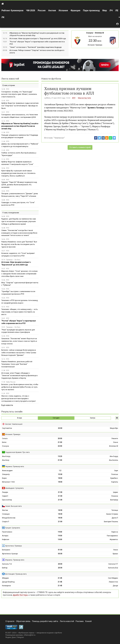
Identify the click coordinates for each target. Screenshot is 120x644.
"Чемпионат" (59, 138)
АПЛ (74, 98)
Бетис (4, 442)
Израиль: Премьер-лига (15, 560)
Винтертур (114, 500)
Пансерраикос (112, 536)
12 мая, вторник (9, 85)
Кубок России (11, 382)
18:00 (60, 478)
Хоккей (88, 621)
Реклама (80, 621)
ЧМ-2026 (31, 10)
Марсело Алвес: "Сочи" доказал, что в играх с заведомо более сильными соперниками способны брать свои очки (19, 274)
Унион (116, 550)
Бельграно (6, 550)
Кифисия (6, 539)
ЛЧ (111, 10)
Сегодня (56, 418)
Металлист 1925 (8, 482)
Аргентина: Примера (14, 546)
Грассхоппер (7, 500)
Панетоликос (7, 532)
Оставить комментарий (80, 147)
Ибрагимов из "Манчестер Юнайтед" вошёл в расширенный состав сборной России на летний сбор (20, 126)
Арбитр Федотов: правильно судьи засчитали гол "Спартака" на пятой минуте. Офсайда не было (20, 106)
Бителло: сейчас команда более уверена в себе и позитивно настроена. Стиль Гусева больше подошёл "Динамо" (19, 353)
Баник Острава (112, 514)
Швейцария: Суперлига (14, 488)
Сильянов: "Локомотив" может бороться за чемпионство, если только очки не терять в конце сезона (19, 341)
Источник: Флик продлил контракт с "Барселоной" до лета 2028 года (38, 39)
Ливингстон (113, 582)
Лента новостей (10, 79)
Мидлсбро (114, 428)
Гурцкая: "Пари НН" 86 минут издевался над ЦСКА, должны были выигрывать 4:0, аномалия (19, 185)
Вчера (20, 418)
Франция (75, 10)
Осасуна (90, 33)
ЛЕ (117, 10)
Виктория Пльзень (111, 522)
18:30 (60, 510)
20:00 (60, 438)
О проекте (10, 621)
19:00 (60, 532)
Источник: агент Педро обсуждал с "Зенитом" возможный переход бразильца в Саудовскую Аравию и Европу (19, 376)
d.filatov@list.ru (30, 635)
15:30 (60, 474)
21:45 (60, 578)
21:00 (60, 442)
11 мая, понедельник (11, 213)
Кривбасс (114, 478)
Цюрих (116, 492)
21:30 (60, 492)
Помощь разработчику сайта (45, 621)
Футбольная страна (26, 633)
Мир (105, 10)
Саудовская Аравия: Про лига (17, 452)
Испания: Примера (95, 45)
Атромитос (114, 539)
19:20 (60, 456)
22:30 (60, 446)
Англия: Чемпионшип (14, 424)
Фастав (5, 510)
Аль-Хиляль (113, 460)
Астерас (5, 536)
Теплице (115, 510)
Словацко (6, 514)
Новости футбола (51, 79)
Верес (4, 478)
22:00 (60, 428)
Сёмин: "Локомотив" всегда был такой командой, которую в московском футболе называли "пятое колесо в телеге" (19, 233)
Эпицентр (6, 474)
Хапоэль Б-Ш (113, 568)
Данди (115, 586)
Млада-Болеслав (9, 518)
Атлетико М (99, 33)
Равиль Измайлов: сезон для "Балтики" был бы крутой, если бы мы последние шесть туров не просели (19, 244)
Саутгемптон (7, 428)
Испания (63, 10)
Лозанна (115, 496)
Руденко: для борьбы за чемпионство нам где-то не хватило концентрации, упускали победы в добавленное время (19, 221)
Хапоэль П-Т (113, 564)
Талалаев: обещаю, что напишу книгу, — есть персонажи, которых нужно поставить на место (20, 312)
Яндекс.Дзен (11, 637)
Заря (116, 471)
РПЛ (8, 89)
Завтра (93, 418)
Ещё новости (7, 405)
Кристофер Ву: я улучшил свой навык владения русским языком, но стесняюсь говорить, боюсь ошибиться (18, 173)
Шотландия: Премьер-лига (16, 574)
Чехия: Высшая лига (13, 506)
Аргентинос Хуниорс (10, 554)
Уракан (115, 554)
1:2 (60, 471)
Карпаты (115, 482)
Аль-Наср (6, 460)
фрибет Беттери (20, 595)
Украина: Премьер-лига (15, 466)
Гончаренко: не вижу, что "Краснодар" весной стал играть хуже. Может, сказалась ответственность (19, 94)
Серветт (5, 496)
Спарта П (6, 522)
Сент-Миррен (113, 578)
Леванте (115, 438)
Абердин (5, 578)
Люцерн (5, 492)
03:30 (60, 554)
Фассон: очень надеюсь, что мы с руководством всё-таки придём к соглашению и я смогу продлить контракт (19, 398)
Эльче (116, 442)
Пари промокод (91, 10)
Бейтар (5, 568)
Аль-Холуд (6, 456)
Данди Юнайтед (8, 582)
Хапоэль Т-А (7, 564)
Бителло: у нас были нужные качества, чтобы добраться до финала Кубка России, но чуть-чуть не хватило (20, 387)
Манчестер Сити (84, 98)
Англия (52, 10)
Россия (42, 10)
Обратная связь (23, 621)
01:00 (60, 550)
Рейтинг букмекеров (12, 10)
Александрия (7, 471)
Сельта (5, 438)
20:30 (60, 568)
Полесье (115, 474)
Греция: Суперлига (13, 528)
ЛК (3, 17)
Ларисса (115, 532)
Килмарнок (6, 586)
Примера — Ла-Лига (13, 260)
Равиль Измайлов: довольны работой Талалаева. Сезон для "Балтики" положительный (17, 364)
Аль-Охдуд (114, 456)
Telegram (20, 637)
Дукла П (115, 518)
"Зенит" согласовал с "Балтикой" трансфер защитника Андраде (36, 47)
